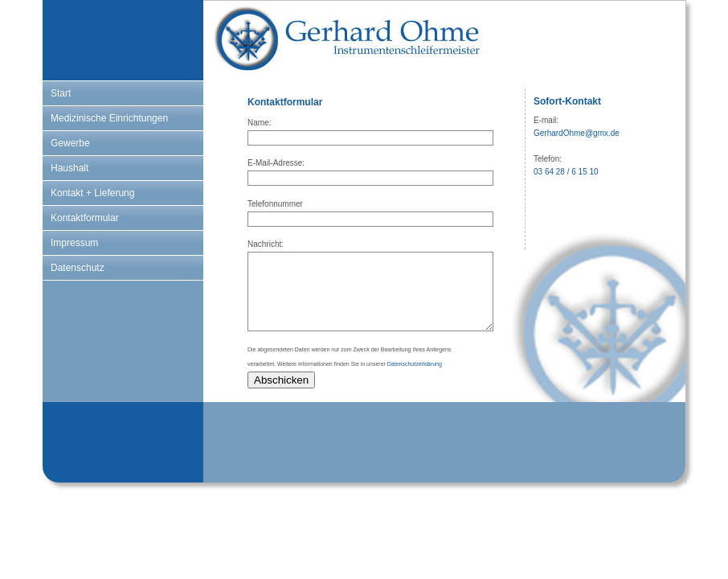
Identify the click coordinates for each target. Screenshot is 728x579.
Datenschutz (78, 268)
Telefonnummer (275, 204)
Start (61, 93)
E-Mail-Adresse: (276, 163)
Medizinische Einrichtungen (109, 118)
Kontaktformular (85, 218)
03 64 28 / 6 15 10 (566, 172)
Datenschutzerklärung (415, 364)
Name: (259, 123)
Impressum (74, 243)
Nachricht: (266, 244)
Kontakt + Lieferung (92, 193)
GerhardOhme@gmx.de (577, 133)
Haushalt (70, 168)
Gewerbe (70, 143)
